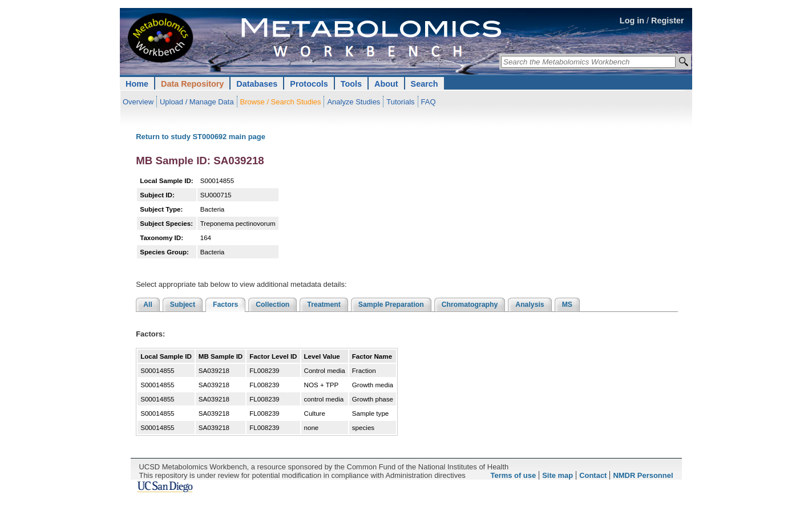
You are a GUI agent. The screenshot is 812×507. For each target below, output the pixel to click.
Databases (257, 84)
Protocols (309, 84)
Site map (558, 475)
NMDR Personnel (643, 475)
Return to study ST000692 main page (201, 137)
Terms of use (514, 475)
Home (137, 84)
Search (425, 84)
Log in (632, 21)
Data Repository (192, 84)
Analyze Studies (354, 102)
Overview (138, 102)
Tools (351, 84)
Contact (593, 475)
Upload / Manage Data (197, 102)
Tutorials (400, 102)
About (386, 84)
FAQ (429, 102)
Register (668, 21)
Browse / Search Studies (281, 102)
